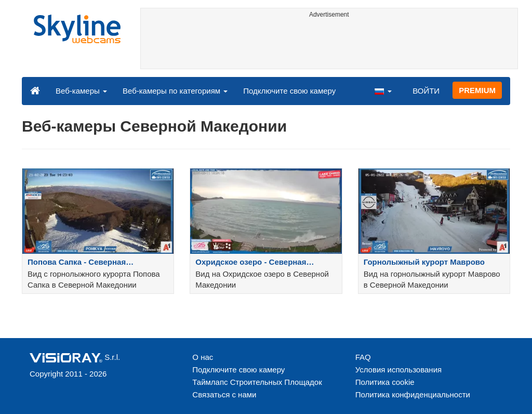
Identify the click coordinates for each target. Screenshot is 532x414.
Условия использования (399, 370)
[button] (383, 90)
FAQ (363, 357)
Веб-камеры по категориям (175, 91)
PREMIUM (477, 90)
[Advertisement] (329, 45)
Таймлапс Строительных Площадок (257, 382)
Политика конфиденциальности (413, 394)
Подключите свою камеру (289, 91)
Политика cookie (385, 382)
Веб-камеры (81, 91)
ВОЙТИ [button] (426, 91)
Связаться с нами (224, 394)
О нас (203, 357)
